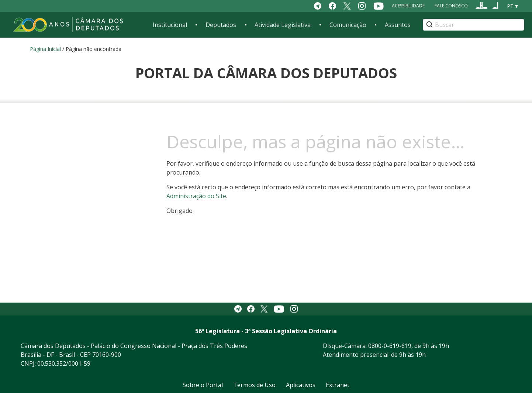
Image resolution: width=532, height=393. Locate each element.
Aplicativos (301, 385)
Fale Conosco (451, 6)
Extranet (338, 385)
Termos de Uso (254, 385)
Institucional (170, 25)
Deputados (221, 25)
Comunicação (348, 25)
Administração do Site (196, 196)
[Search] (474, 25)
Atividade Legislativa (283, 25)
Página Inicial (45, 49)
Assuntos (398, 25)
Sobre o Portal (203, 385)
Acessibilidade (408, 6)
